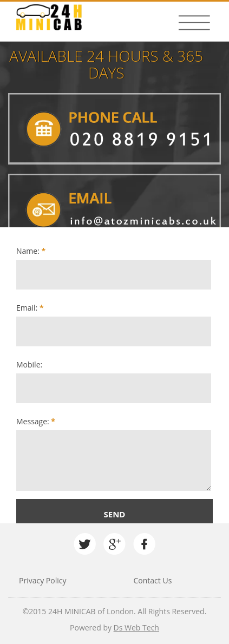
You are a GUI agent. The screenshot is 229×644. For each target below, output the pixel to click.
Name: (31, 251)
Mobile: (29, 364)
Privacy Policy (42, 580)
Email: (30, 308)
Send (115, 514)
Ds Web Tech (136, 627)
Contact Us (153, 580)
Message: (36, 421)
